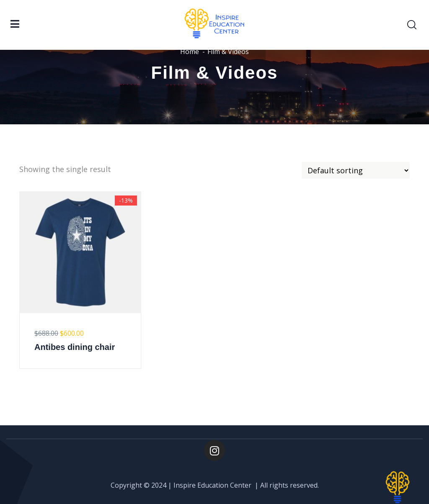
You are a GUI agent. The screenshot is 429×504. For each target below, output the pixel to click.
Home (190, 51)
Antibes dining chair (75, 347)
